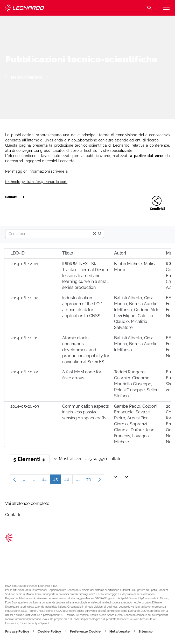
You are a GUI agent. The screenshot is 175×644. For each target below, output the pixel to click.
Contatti (15, 197)
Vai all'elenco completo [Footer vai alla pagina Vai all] (27, 503)
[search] (100, 234)
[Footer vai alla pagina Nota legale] (120, 631)
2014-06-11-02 (24, 298)
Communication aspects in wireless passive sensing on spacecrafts (86, 412)
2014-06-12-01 (24, 264)
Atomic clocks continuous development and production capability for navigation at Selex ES (86, 350)
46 (68, 481)
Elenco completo (27, 77)
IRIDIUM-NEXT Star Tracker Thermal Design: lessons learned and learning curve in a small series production (85, 276)
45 (57, 481)
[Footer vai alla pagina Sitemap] (146, 631)
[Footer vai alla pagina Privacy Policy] (17, 631)
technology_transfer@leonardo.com (36, 182)
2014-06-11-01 (24, 338)
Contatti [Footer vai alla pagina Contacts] (13, 515)
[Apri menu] (166, 8)
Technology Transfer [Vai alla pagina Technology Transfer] (25, 8)
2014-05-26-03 (25, 406)
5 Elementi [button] (31, 460)
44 (46, 481)
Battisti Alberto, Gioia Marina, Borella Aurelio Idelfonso (136, 344)
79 (90, 481)
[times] (95, 234)
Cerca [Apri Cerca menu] (149, 8)
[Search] (48, 234)
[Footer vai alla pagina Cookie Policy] (50, 631)
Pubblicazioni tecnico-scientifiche (81, 59)
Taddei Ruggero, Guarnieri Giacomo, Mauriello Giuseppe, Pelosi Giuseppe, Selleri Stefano (136, 384)
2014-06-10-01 (24, 372)
